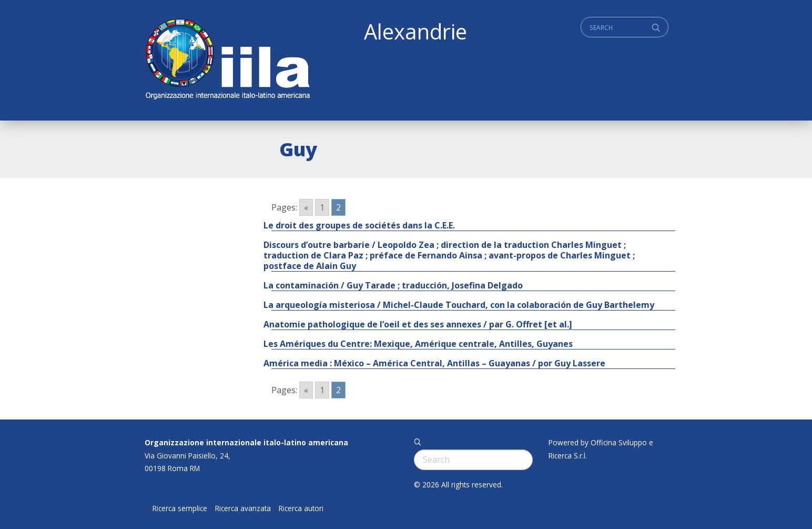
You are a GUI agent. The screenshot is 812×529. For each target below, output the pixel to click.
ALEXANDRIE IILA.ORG (227, 60)
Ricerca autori (301, 508)
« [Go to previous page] (306, 207)
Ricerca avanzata (243, 508)
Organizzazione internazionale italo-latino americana (246, 442)
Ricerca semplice (180, 508)
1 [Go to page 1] (322, 207)
